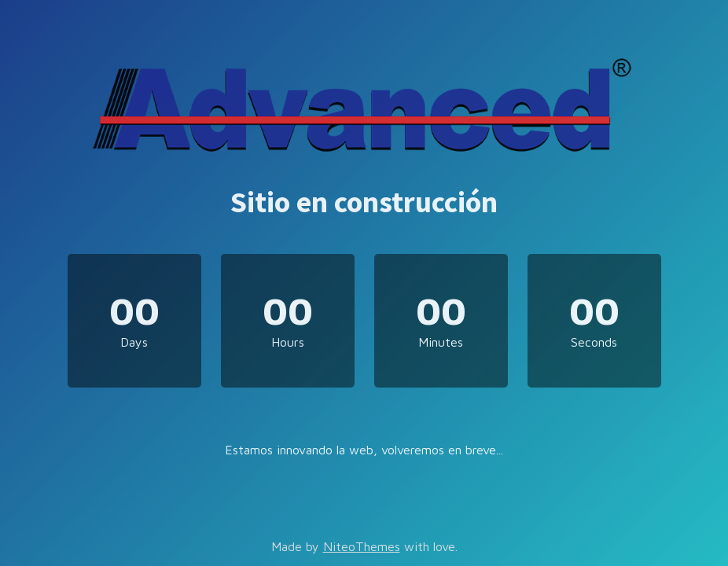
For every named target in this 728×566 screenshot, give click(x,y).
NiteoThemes (362, 546)
